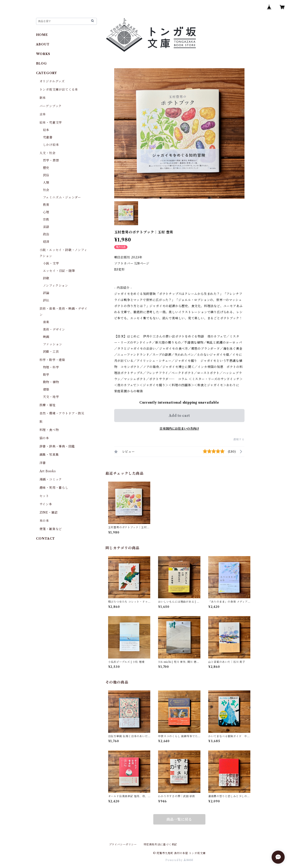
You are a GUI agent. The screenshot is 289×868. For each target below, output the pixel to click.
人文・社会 (48, 153)
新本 (43, 98)
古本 (43, 114)
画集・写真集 (49, 455)
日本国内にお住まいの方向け (179, 429)
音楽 (46, 322)
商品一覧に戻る (179, 819)
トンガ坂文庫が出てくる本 (59, 90)
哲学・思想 (51, 160)
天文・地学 (51, 397)
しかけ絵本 (51, 145)
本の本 (44, 521)
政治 (46, 234)
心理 (46, 212)
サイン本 (46, 504)
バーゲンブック (51, 106)
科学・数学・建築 (52, 360)
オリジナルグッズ (52, 81)
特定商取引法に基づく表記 (160, 844)
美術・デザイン (54, 329)
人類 (46, 183)
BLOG (41, 63)
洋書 (43, 463)
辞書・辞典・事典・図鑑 (57, 446)
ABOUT (43, 44)
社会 (46, 190)
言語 (46, 227)
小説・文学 (51, 263)
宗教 (46, 219)
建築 (46, 389)
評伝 (46, 300)
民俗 (46, 175)
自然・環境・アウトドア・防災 (62, 413)
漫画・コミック (51, 479)
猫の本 (44, 438)
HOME (42, 35)
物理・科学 (51, 367)
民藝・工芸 (51, 352)
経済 (46, 242)
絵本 (46, 130)
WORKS (43, 54)
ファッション (53, 344)
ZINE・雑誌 (49, 512)
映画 (46, 337)
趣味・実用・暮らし (54, 488)
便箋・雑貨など (51, 529)
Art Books (48, 471)
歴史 (46, 168)
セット (44, 496)
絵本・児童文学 (51, 123)
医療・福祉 (48, 405)
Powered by (179, 860)
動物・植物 (51, 382)
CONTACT (46, 539)
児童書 (48, 137)
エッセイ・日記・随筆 (59, 271)
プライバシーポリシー (123, 844)
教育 (46, 205)
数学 (46, 375)
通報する (239, 439)
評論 (46, 293)
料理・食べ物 (49, 430)
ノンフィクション (56, 286)
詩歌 (46, 278)
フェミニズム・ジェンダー (62, 197)
